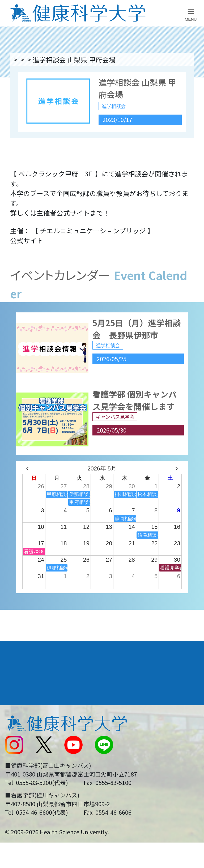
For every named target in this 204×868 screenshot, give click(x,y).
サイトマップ (126, 771)
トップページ (32, 59)
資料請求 (194, 121)
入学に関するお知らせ (139, 753)
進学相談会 (109, 59)
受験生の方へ (24, 789)
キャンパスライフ (34, 698)
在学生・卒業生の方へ (139, 789)
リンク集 (119, 717)
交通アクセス (24, 735)
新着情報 (17, 753)
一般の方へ (123, 807)
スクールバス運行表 (34, 771)
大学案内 (19, 659)
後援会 (14, 717)
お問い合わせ (126, 735)
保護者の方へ (24, 807)
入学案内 (19, 679)
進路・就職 (125, 679)
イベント (72, 59)
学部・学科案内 (132, 659)
